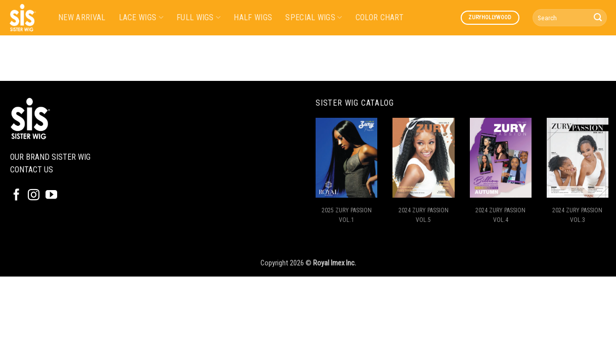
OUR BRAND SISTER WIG (50, 157)
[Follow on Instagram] (34, 196)
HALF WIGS (253, 17)
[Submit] (598, 18)
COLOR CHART (380, 17)
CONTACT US (32, 170)
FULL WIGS (199, 18)
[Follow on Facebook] (16, 196)
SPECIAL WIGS (314, 18)
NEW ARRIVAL (82, 17)
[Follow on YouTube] (51, 196)
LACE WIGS (141, 18)
